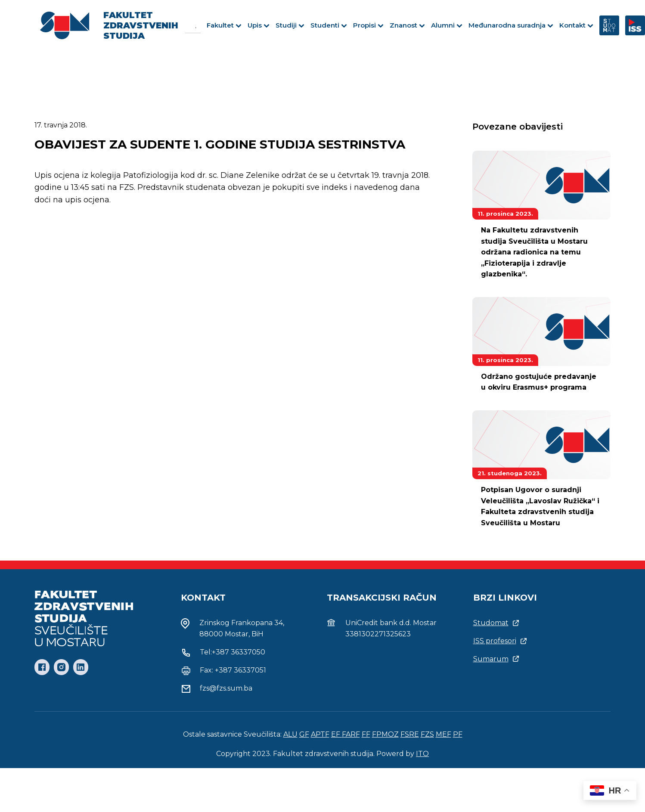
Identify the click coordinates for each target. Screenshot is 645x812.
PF (458, 734)
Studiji (290, 25)
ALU (290, 734)
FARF (351, 734)
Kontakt (576, 25)
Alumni (447, 25)
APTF (320, 734)
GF (304, 734)
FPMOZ (385, 734)
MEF (443, 734)
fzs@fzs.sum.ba (226, 688)
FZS (427, 734)
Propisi (368, 25)
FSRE (410, 734)
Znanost (407, 25)
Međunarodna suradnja (511, 25)
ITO (422, 754)
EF (336, 734)
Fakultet (224, 25)
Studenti (329, 25)
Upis (259, 25)
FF (366, 734)
